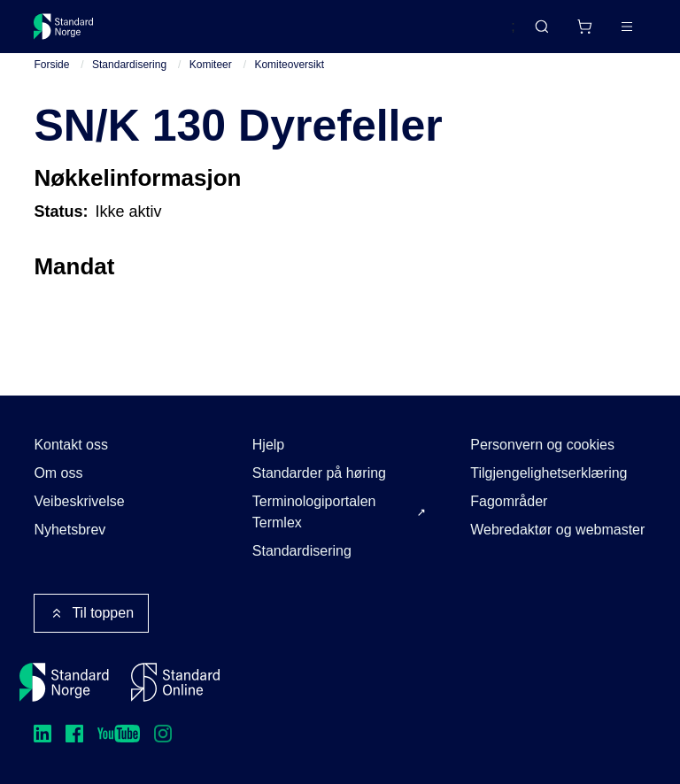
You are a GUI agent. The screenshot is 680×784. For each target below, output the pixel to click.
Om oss (58, 473)
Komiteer (211, 65)
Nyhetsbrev (70, 530)
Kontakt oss (71, 445)
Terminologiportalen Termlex (314, 512)
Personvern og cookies (542, 445)
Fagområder (509, 501)
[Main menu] (627, 27)
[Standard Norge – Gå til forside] (64, 27)
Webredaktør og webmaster (557, 530)
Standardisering (129, 65)
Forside (51, 65)
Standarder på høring (319, 473)
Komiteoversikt (289, 65)
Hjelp (268, 445)
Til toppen (91, 613)
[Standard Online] (175, 682)
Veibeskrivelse (79, 501)
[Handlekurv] (584, 27)
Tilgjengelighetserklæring (549, 473)
